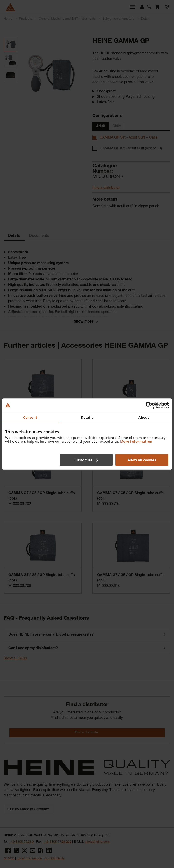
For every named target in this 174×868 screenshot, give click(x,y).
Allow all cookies (142, 460)
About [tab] (144, 417)
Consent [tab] (30, 417)
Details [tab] (87, 417)
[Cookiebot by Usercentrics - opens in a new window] (149, 405)
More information (136, 441)
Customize (86, 460)
